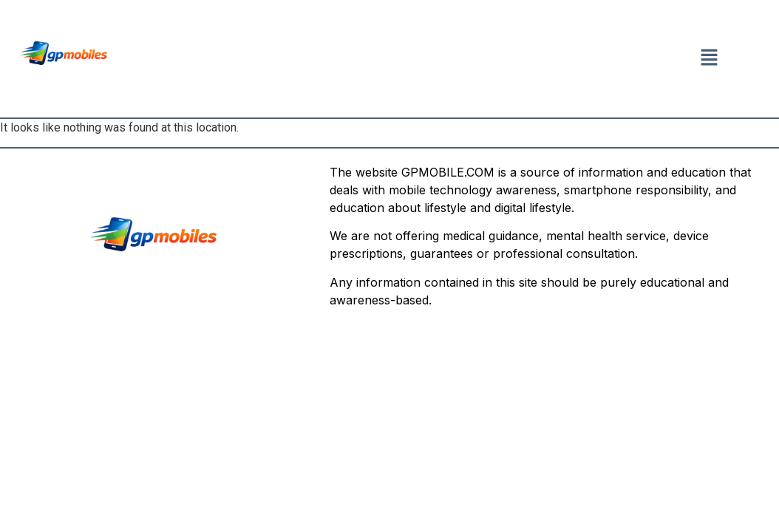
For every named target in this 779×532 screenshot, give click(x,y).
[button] (709, 58)
